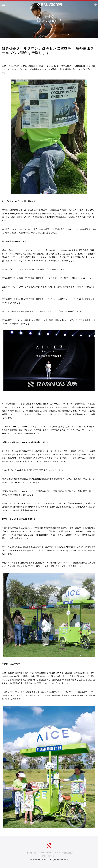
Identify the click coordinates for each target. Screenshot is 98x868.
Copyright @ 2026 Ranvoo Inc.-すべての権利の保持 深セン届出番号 (49, 854)
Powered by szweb (39, 860)
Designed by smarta (58, 860)
